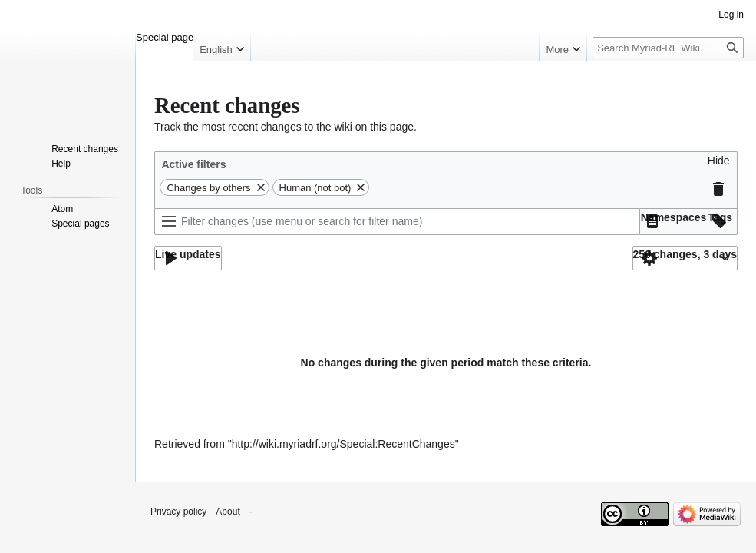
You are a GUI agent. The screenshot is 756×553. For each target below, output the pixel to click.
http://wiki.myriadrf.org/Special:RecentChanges (343, 444)
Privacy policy (178, 512)
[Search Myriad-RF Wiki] (668, 48)
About (228, 512)
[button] (719, 164)
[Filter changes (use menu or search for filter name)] (397, 222)
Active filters (193, 164)
